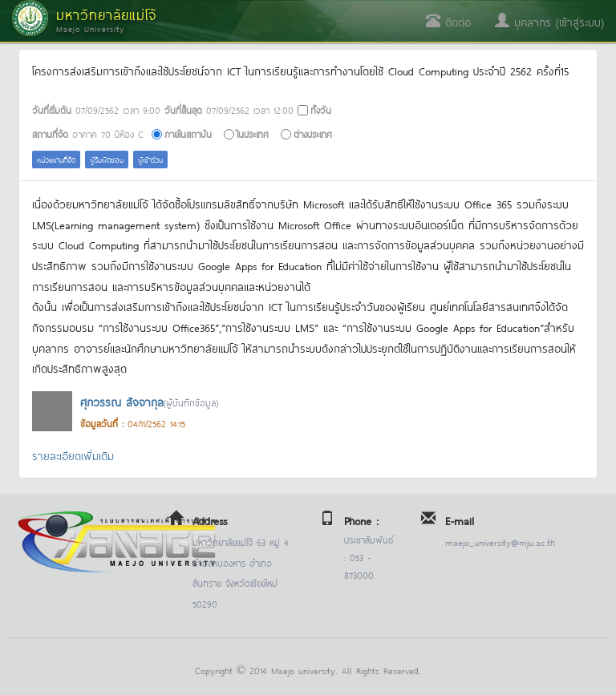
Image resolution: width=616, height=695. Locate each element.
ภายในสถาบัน (188, 133)
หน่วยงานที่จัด (56, 159)
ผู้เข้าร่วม (150, 159)
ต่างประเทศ (313, 133)
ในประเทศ (253, 133)
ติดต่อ (448, 21)
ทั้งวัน (321, 109)
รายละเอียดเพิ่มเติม (73, 455)
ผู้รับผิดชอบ (107, 159)
